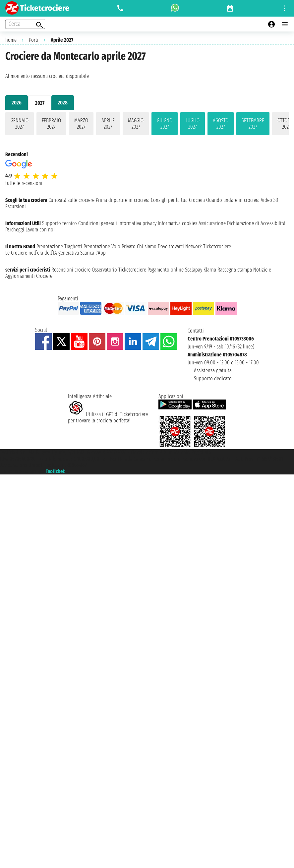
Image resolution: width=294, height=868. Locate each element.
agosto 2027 (221, 124)
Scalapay (194, 270)
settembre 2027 (253, 124)
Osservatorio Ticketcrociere (119, 270)
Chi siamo (147, 247)
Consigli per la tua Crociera (178, 200)
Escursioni (16, 206)
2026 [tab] (17, 103)
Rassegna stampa (235, 270)
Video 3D (269, 200)
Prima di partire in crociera (123, 200)
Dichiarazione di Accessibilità (256, 223)
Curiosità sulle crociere (71, 200)
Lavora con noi (40, 230)
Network (194, 247)
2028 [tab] (63, 103)
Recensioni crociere (71, 270)
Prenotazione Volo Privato (110, 247)
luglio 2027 (193, 124)
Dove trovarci (171, 247)
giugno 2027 (165, 124)
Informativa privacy (137, 223)
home (11, 40)
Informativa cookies (177, 223)
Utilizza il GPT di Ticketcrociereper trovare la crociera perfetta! (108, 417)
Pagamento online (166, 270)
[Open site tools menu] (285, 8)
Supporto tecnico (59, 223)
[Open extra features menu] (25, 24)
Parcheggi (15, 230)
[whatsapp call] (175, 8)
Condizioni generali (98, 223)
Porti (34, 40)
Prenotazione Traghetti (59, 247)
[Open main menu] (285, 24)
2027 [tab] (40, 103)
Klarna (210, 270)
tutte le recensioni (24, 183)
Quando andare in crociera (233, 200)
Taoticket (55, 471)
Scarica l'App (93, 253)
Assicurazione (212, 223)
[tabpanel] (147, 125)
